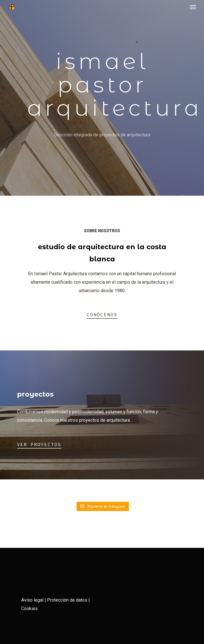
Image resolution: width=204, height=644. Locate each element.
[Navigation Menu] (193, 7)
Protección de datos (67, 600)
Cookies (29, 609)
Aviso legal (32, 600)
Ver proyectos (39, 444)
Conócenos (102, 315)
